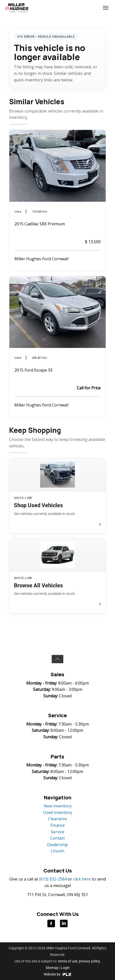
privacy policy (89, 961)
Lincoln (57, 851)
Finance (58, 825)
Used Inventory (58, 812)
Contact (57, 838)
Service (58, 832)
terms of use (68, 961)
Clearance (57, 819)
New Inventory (58, 806)
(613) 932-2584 (87, 8)
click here (82, 879)
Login (65, 968)
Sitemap (52, 968)
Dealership (57, 845)
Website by (58, 974)
